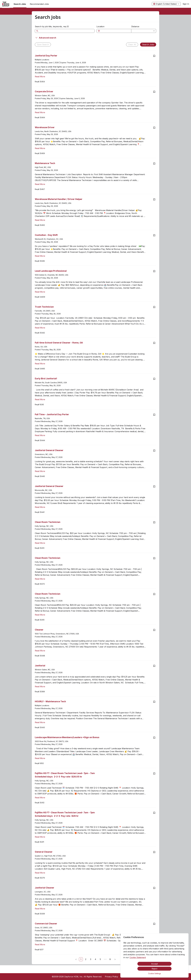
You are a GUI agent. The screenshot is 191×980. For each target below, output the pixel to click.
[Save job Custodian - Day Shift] (154, 235)
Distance (135, 26)
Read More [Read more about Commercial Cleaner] (40, 944)
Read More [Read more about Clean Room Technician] (40, 543)
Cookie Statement (138, 957)
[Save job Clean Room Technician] (154, 522)
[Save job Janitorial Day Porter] (154, 56)
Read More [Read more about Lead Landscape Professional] (40, 292)
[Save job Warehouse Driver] (154, 128)
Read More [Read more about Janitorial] (40, 686)
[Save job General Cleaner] (154, 852)
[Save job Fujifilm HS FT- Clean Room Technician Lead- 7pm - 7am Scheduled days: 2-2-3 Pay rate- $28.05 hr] (154, 774)
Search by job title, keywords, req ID (52, 26)
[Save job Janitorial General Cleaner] (154, 451)
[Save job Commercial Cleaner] (154, 924)
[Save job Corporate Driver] (154, 92)
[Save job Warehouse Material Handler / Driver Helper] (154, 199)
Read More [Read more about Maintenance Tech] (40, 184)
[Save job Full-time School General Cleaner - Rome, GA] (154, 343)
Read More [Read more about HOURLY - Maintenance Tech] (40, 722)
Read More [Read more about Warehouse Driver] (40, 148)
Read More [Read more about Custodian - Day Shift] (40, 256)
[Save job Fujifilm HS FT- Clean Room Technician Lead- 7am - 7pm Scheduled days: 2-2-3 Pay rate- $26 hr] (154, 813)
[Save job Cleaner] (154, 630)
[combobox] (115, 31)
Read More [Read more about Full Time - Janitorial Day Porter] (40, 435)
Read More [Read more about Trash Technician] (40, 328)
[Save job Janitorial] (154, 666)
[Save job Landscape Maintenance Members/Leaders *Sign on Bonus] (154, 738)
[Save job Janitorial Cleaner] (154, 888)
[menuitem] (6, 4)
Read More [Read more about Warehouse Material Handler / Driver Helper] (40, 220)
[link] (81, 959)
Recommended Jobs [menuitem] (39, 4)
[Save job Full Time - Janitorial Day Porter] (154, 415)
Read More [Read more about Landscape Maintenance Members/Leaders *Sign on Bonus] (40, 758)
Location (100, 26)
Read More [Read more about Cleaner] (40, 651)
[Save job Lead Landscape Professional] (154, 271)
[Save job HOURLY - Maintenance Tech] (154, 702)
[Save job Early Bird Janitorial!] (154, 379)
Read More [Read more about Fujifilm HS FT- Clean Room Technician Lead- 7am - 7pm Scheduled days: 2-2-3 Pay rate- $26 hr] (40, 837)
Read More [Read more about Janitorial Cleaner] (40, 909)
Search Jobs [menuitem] (20, 4)
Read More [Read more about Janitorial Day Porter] (40, 77)
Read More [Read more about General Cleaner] (40, 873)
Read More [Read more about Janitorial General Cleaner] (40, 471)
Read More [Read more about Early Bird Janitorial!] (40, 399)
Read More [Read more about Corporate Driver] (40, 112)
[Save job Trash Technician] (154, 307)
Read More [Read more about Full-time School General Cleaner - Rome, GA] (40, 364)
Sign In (186, 4)
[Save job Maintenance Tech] (154, 164)
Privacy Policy (111, 977)
